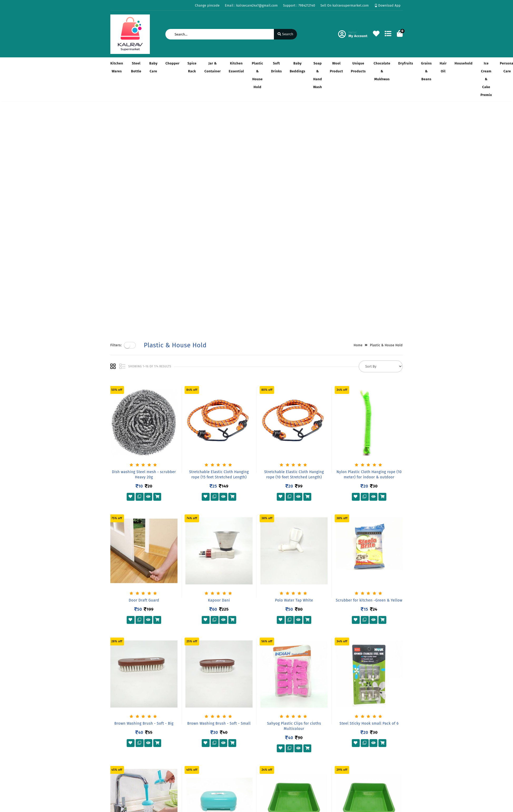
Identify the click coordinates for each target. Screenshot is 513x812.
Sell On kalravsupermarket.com (345, 6)
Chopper (172, 63)
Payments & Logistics (128, 717)
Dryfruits (406, 63)
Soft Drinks (276, 67)
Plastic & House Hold (257, 75)
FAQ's (115, 740)
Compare (218, 724)
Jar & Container (213, 67)
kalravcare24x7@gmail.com (291, 751)
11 (275, 669)
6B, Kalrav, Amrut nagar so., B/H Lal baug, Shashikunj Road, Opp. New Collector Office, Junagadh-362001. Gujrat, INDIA (298, 718)
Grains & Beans (426, 71)
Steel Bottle (136, 67)
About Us (168, 709)
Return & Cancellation (129, 724)
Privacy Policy (122, 709)
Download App (388, 6)
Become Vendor (223, 709)
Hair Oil (443, 67)
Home (358, 119)
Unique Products (358, 67)
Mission (167, 724)
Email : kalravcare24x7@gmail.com (251, 6)
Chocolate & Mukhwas (382, 71)
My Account (220, 717)
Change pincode (207, 6)
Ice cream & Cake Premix (486, 79)
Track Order (220, 740)
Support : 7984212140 (299, 6)
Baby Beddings (297, 67)
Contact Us (169, 740)
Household (463, 63)
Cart (214, 732)
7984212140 (277, 740)
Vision (166, 717)
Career (166, 732)
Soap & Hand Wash (317, 75)
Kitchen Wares (117, 67)
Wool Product (337, 67)
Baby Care (153, 67)
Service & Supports (126, 732)
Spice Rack (192, 67)
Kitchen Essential (236, 67)
